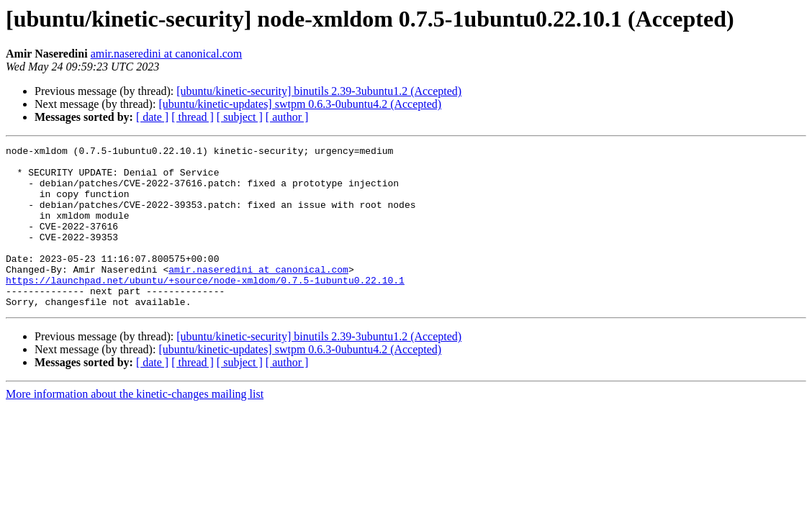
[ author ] (287, 117)
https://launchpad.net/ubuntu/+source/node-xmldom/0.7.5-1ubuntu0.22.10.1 (205, 308)
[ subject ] (240, 117)
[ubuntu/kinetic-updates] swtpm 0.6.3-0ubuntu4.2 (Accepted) (300, 104)
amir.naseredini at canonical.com (167, 54)
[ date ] (152, 117)
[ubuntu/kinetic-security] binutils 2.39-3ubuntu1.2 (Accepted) (319, 91)
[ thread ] (193, 117)
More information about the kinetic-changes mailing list (135, 426)
